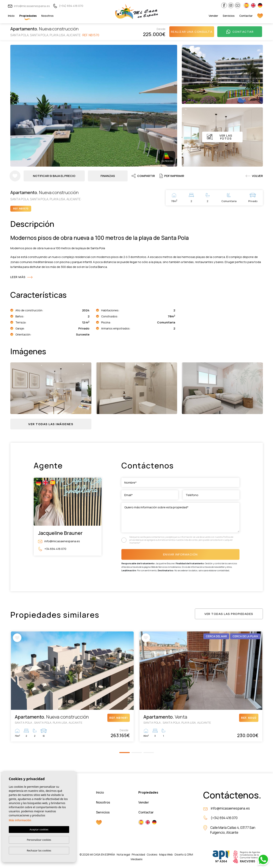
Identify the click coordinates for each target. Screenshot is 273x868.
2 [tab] (136, 753)
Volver (254, 176)
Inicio (11, 16)
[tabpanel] (72, 687)
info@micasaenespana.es (29, 6)
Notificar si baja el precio (54, 176)
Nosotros (47, 16)
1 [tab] (124, 753)
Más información (20, 820)
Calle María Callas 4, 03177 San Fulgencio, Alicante (233, 830)
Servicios (229, 16)
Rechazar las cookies (39, 850)
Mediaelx (137, 859)
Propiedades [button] (28, 16)
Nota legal (123, 854)
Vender (213, 16)
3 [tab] (149, 753)
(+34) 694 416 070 (68, 6)
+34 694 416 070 (52, 549)
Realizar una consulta (192, 32)
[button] (51, 424)
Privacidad (138, 854)
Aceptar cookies (39, 829)
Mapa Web (166, 854)
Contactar (246, 16)
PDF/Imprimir (172, 176)
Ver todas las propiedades (229, 614)
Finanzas (108, 176)
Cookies (152, 854)
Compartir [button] (143, 176)
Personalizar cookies (39, 840)
